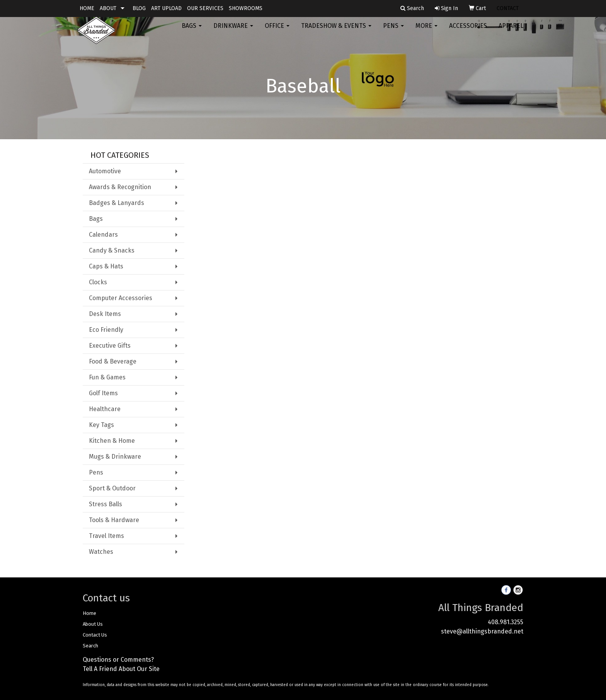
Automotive (105, 171)
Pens (393, 31)
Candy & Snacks (112, 250)
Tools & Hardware (114, 520)
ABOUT (108, 8)
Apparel (511, 31)
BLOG (139, 8)
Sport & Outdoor (112, 488)
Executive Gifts (110, 346)
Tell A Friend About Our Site (121, 669)
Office (277, 31)
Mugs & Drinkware (115, 457)
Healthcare (105, 409)
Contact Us (95, 635)
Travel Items (106, 536)
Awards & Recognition (120, 187)
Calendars (103, 235)
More (426, 31)
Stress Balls (106, 504)
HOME (87, 8)
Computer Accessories (121, 298)
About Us (93, 624)
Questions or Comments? (118, 660)
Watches (101, 552)
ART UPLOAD (166, 8)
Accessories (468, 31)
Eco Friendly (106, 330)
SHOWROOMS (246, 8)
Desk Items (105, 314)
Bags (192, 31)
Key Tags (101, 425)
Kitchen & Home (112, 441)
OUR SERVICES (205, 8)
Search (90, 646)
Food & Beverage (113, 361)
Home (89, 613)
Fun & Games (107, 377)
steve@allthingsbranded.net (482, 631)
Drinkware (233, 31)
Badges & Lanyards (117, 203)
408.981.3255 (506, 622)
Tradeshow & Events (336, 31)
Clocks (98, 282)
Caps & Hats (106, 266)
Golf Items (103, 393)
